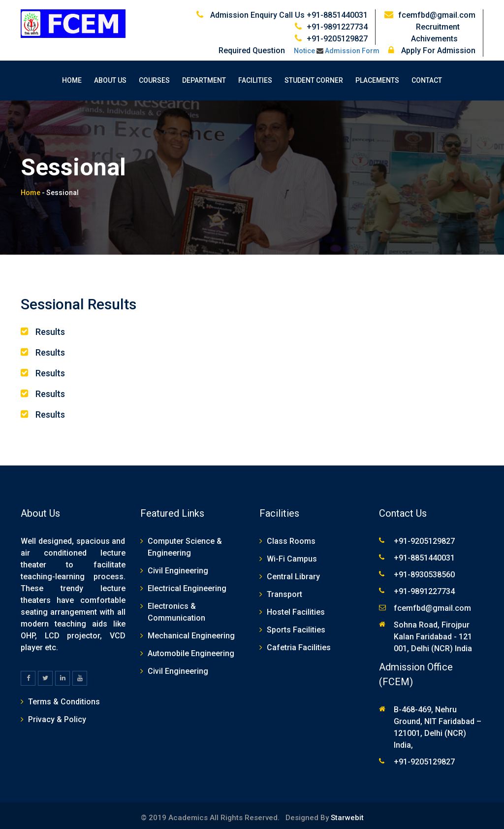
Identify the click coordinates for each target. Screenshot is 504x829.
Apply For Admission (432, 46)
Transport (284, 590)
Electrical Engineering (187, 584)
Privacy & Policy (57, 715)
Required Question (252, 46)
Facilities (255, 76)
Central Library (293, 572)
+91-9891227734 (337, 22)
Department (204, 76)
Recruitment (446, 22)
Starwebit (346, 813)
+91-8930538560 (424, 570)
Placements (377, 76)
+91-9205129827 (337, 34)
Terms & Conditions (64, 697)
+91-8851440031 (424, 553)
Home (72, 76)
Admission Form (352, 46)
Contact (427, 76)
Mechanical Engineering (191, 631)
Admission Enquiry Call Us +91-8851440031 (289, 11)
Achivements (443, 34)
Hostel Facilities (296, 608)
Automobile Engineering (191, 649)
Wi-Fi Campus (292, 554)
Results (50, 327)
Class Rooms (291, 537)
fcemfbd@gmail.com (437, 11)
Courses (154, 76)
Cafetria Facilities (299, 643)
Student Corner (314, 76)
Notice (304, 46)
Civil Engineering (178, 566)
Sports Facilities (296, 625)
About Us (110, 76)
